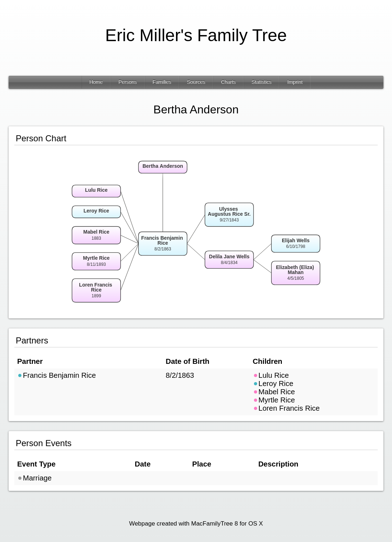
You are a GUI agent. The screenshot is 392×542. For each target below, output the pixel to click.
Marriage (34, 478)
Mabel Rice (274, 392)
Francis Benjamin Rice (57, 375)
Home (96, 82)
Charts (228, 82)
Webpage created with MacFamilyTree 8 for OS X (196, 524)
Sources (196, 82)
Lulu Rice (271, 375)
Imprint (295, 82)
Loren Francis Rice (286, 408)
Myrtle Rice (274, 400)
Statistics (261, 82)
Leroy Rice (273, 384)
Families (162, 82)
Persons (128, 82)
